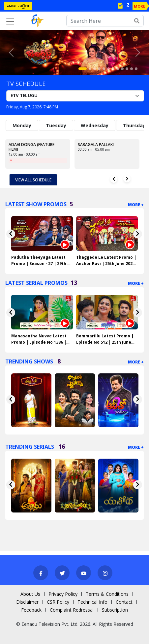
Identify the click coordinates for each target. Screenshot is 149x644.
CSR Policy (58, 602)
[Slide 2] (90, 69)
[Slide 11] (132, 69)
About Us (30, 594)
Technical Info (92, 602)
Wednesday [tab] (95, 125)
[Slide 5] (104, 69)
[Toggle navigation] (10, 21)
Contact (124, 602)
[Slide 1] (83, 69)
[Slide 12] (136, 69)
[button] (11, 53)
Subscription (115, 610)
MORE (139, 6)
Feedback (31, 610)
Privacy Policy (63, 594)
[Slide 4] (99, 69)
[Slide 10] (127, 69)
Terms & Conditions (107, 594)
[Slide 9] (122, 69)
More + (136, 205)
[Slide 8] (118, 69)
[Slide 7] (113, 69)
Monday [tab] (22, 125)
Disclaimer (27, 602)
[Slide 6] (108, 69)
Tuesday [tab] (56, 125)
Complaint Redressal (72, 610)
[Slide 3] (95, 69)
